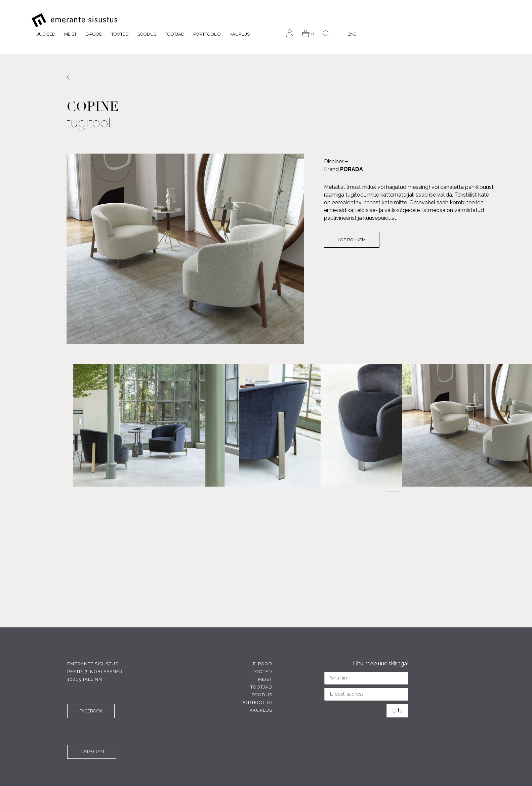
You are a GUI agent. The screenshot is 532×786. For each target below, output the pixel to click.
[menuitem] (486, 20)
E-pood (231, 20)
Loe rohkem (343, 227)
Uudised (183, 20)
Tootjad (312, 20)
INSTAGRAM (91, 732)
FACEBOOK (90, 691)
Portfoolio (344, 20)
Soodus (284, 20)
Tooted (257, 20)
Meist (208, 20)
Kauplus (377, 20)
